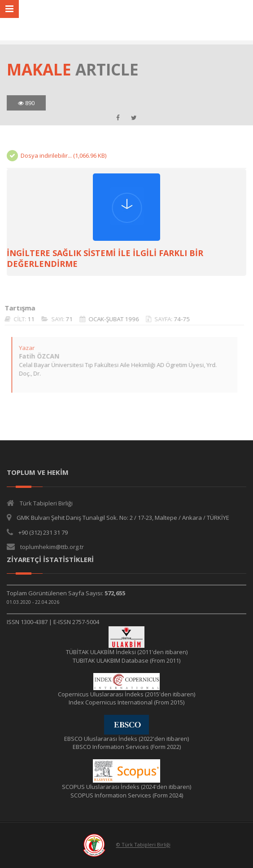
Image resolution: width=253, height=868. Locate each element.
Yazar (22, 348)
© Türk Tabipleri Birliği (143, 845)
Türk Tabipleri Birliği (46, 503)
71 (65, 319)
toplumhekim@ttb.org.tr (52, 547)
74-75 (177, 319)
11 (26, 319)
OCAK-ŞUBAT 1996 (109, 319)
